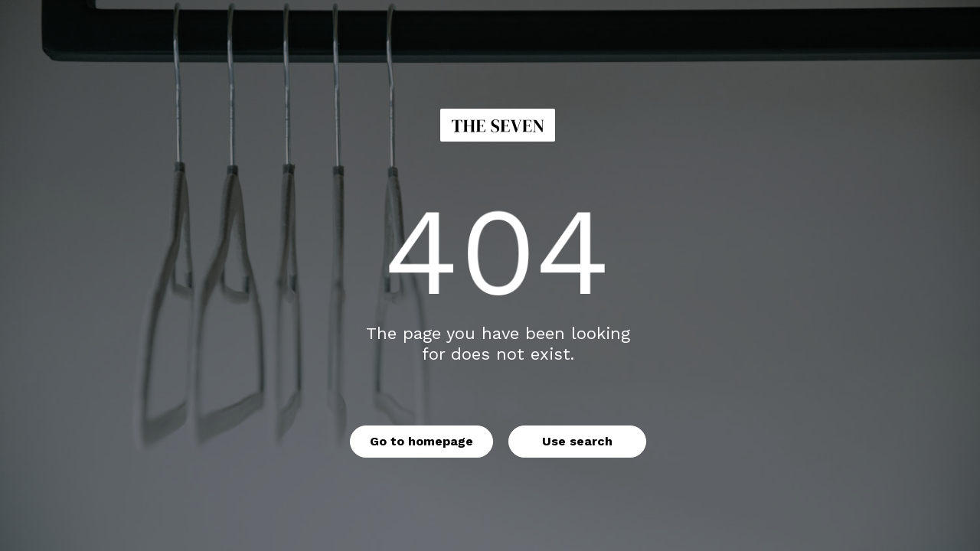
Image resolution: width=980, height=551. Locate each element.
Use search (577, 441)
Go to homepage (421, 441)
